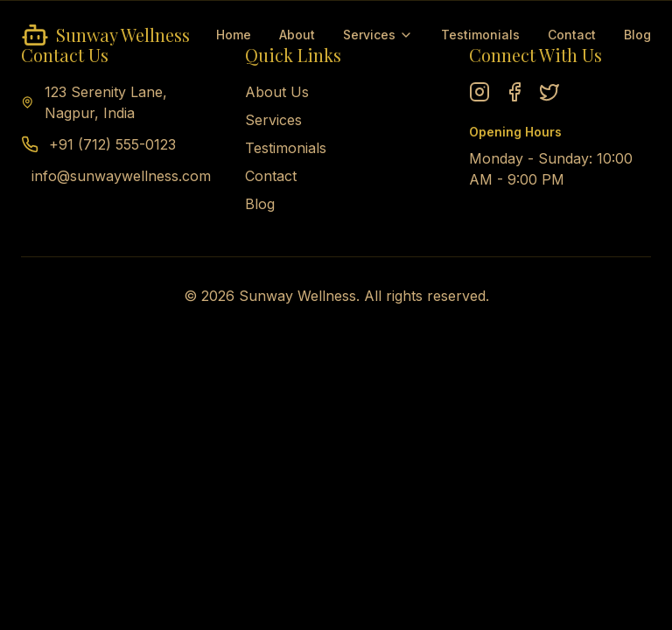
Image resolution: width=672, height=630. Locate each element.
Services (378, 35)
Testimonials (480, 35)
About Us (277, 92)
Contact (572, 35)
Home (234, 35)
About (297, 35)
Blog (637, 35)
